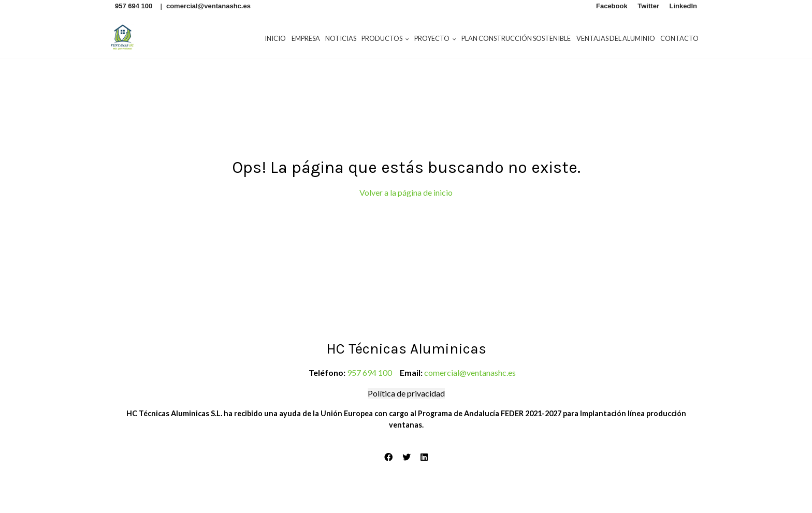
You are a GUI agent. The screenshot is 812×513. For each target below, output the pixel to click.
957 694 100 (369, 372)
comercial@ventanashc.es (470, 372)
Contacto (679, 38)
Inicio (275, 38)
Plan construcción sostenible (516, 38)
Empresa (306, 38)
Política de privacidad (406, 393)
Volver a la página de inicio (406, 192)
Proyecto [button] (435, 38)
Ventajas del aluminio (616, 38)
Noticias (341, 38)
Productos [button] (385, 38)
